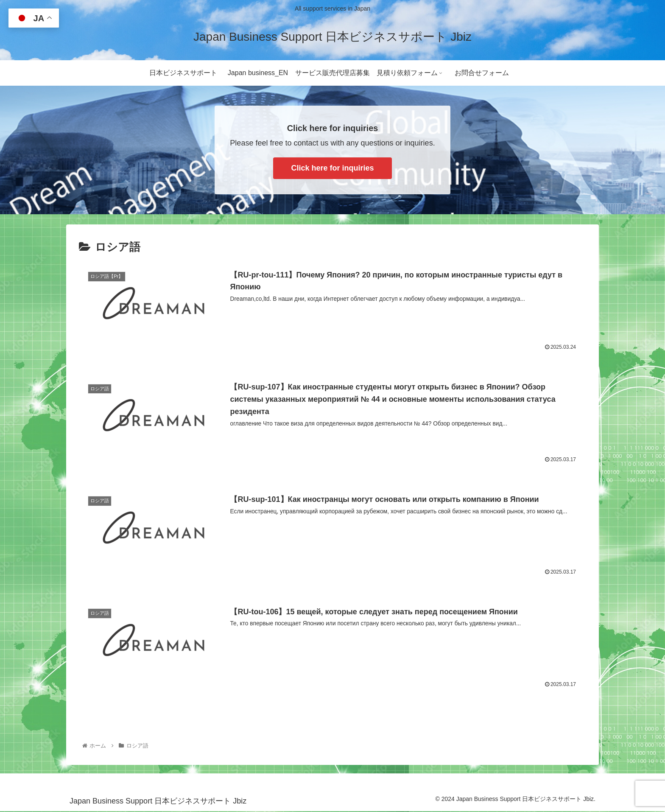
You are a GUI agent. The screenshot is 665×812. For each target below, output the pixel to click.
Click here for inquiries (332, 168)
